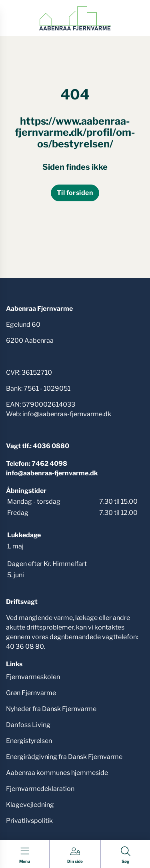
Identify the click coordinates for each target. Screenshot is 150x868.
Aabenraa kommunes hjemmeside (57, 773)
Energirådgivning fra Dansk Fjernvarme (64, 757)
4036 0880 (51, 446)
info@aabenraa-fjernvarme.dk (52, 473)
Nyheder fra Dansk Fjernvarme (51, 709)
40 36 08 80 (25, 647)
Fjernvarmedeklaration (40, 789)
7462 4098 (49, 464)
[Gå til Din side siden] (75, 855)
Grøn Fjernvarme (31, 693)
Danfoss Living (28, 725)
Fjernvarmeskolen (33, 677)
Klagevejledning (30, 805)
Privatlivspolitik (29, 821)
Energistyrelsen (29, 741)
